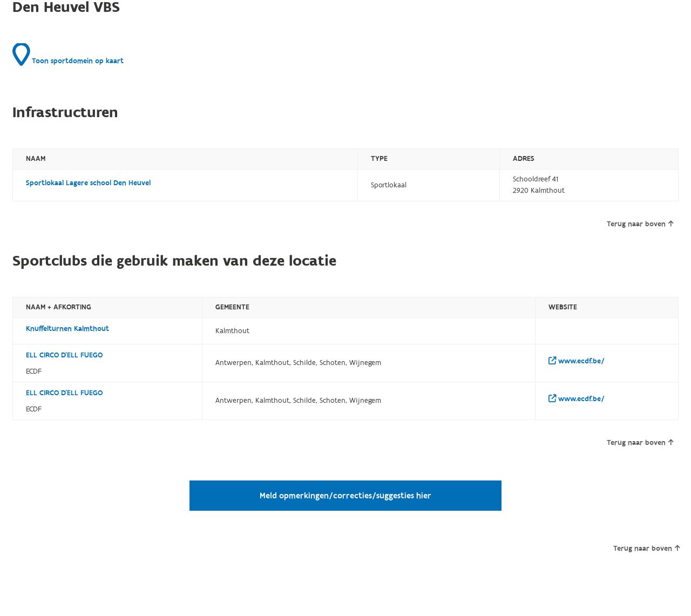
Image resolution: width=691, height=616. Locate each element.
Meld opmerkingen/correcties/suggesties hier (345, 496)
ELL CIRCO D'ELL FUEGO (64, 355)
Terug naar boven (640, 224)
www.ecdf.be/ (577, 361)
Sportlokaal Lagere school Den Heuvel (88, 183)
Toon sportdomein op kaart (68, 55)
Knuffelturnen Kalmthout (67, 329)
